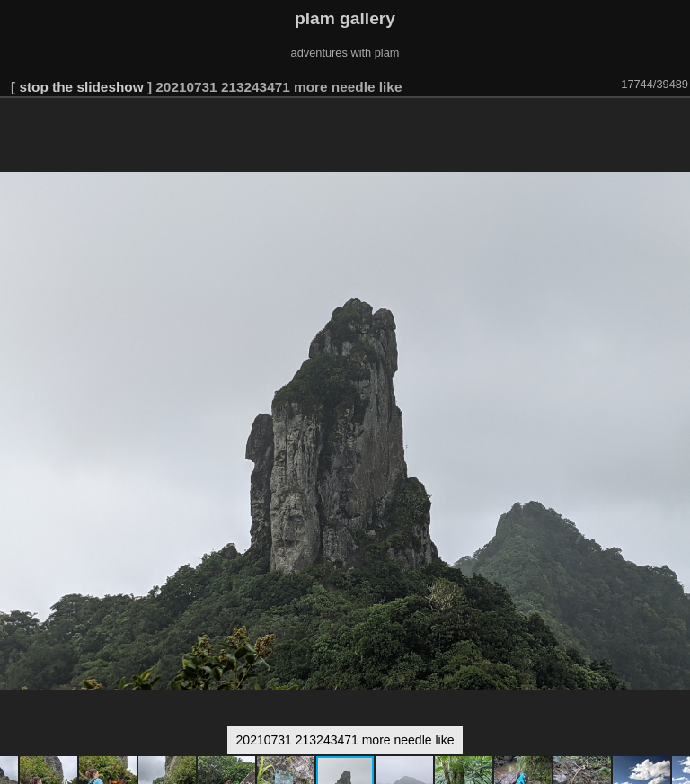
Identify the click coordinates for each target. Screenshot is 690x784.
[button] (674, 123)
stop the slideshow (81, 87)
